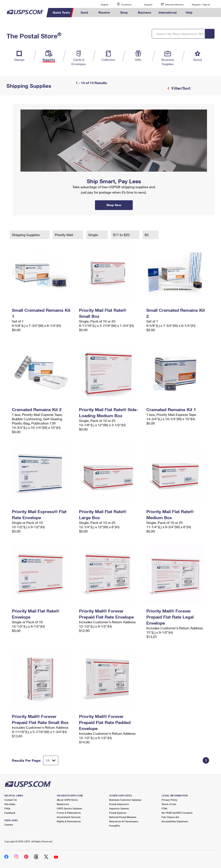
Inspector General (119, 808)
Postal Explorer (118, 813)
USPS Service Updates (69, 808)
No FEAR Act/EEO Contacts (177, 813)
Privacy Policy (170, 800)
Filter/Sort (180, 88)
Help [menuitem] (189, 12)
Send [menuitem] (84, 12)
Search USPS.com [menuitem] (204, 13)
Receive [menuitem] (104, 12)
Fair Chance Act (170, 817)
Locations (126, 5)
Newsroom (63, 804)
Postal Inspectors (119, 804)
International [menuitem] (168, 12)
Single (94, 235)
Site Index (10, 804)
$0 (147, 235)
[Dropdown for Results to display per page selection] (51, 760)
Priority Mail (64, 235)
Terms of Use (169, 804)
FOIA (164, 808)
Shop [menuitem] (124, 12)
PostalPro (115, 826)
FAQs (7, 808)
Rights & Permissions (69, 821)
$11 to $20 (122, 235)
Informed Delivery (174, 5)
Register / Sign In (201, 5)
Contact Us (11, 800)
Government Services (69, 817)
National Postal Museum (123, 817)
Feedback (10, 813)
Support (148, 5)
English (100, 4)
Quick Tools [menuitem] (61, 12)
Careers (9, 825)
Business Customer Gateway (125, 800)
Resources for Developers (124, 821)
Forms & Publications (69, 813)
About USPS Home (67, 800)
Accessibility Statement (175, 821)
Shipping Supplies (26, 235)
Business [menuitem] (145, 12)
